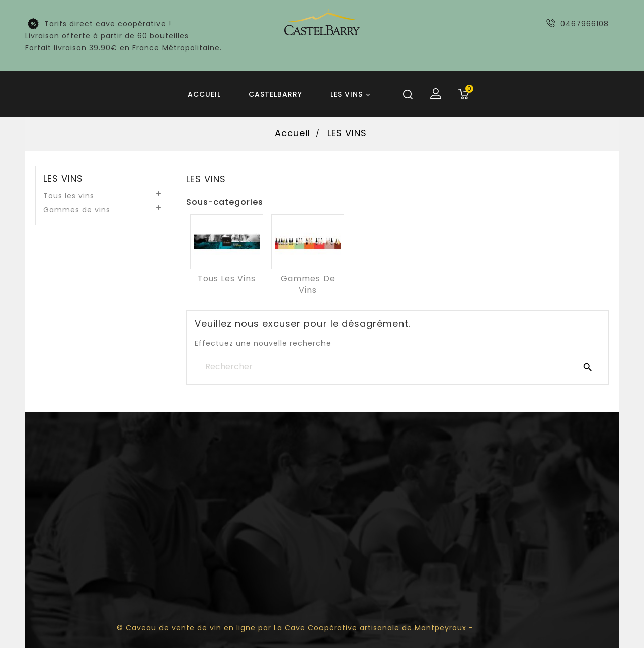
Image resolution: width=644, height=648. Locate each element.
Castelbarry (275, 94)
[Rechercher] (397, 367)
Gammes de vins (77, 210)
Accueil (204, 94)
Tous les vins (69, 196)
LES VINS (352, 95)
